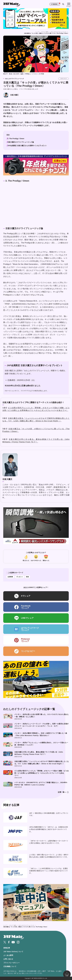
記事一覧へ (62, 792)
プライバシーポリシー (12, 963)
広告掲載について (10, 966)
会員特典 (10, 577)
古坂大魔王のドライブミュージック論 (21, 142)
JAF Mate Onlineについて (13, 952)
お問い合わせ (8, 959)
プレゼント (20, 577)
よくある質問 (8, 955)
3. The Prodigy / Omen (16, 139)
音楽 (27, 577)
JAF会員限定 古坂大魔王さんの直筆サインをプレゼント (27, 146)
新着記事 (7, 948)
